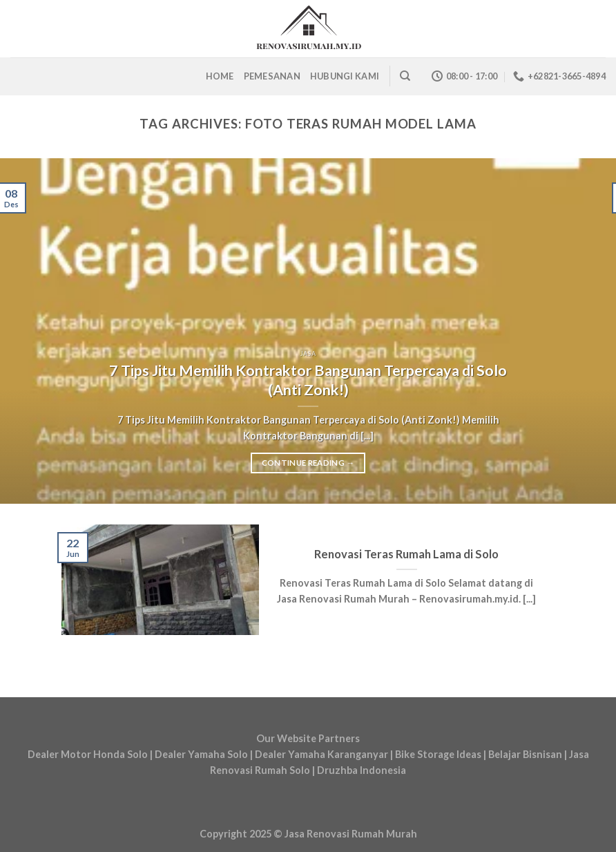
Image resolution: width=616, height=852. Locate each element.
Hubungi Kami (345, 76)
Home (220, 76)
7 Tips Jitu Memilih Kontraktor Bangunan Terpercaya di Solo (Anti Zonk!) (308, 380)
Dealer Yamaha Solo (201, 754)
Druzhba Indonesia (362, 770)
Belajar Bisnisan (525, 754)
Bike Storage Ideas (438, 754)
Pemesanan (272, 76)
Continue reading (308, 463)
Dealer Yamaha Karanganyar (323, 754)
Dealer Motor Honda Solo (88, 754)
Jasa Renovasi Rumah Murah (351, 834)
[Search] (405, 76)
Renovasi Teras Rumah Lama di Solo (406, 554)
